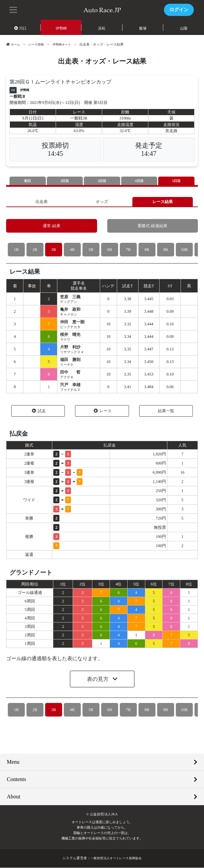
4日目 (139, 181)
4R (72, 250)
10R (184, 250)
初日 (27, 181)
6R (109, 250)
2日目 (65, 181)
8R (147, 250)
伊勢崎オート (66, 44)
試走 (39, 411)
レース (103, 411)
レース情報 (38, 44)
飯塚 (143, 28)
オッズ (102, 202)
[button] (14, 9)
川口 (20, 28)
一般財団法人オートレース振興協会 (116, 859)
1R (16, 250)
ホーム (14, 44)
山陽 (184, 28)
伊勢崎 (61, 28)
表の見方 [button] (98, 680)
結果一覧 (166, 411)
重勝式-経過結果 (153, 226)
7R (128, 250)
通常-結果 (52, 226)
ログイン (179, 10)
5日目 (177, 181)
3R (53, 250)
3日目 (102, 181)
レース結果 (162, 202)
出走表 (42, 202)
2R (35, 250)
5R (91, 250)
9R (165, 250)
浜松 (102, 28)
